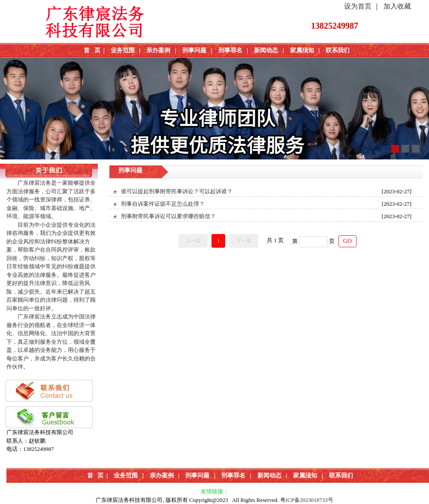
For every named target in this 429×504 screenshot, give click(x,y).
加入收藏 (397, 6)
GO (347, 241)
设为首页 (358, 6)
